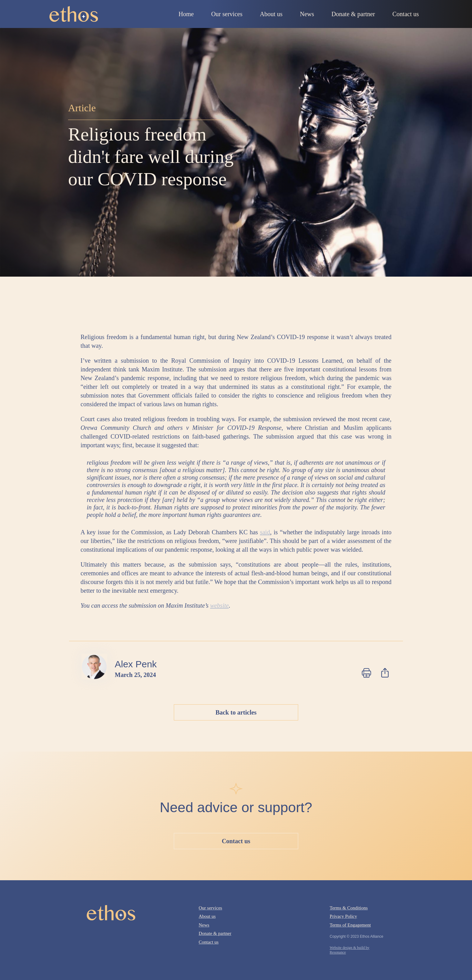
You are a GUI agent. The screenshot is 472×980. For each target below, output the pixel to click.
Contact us (236, 841)
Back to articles (236, 712)
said (265, 532)
